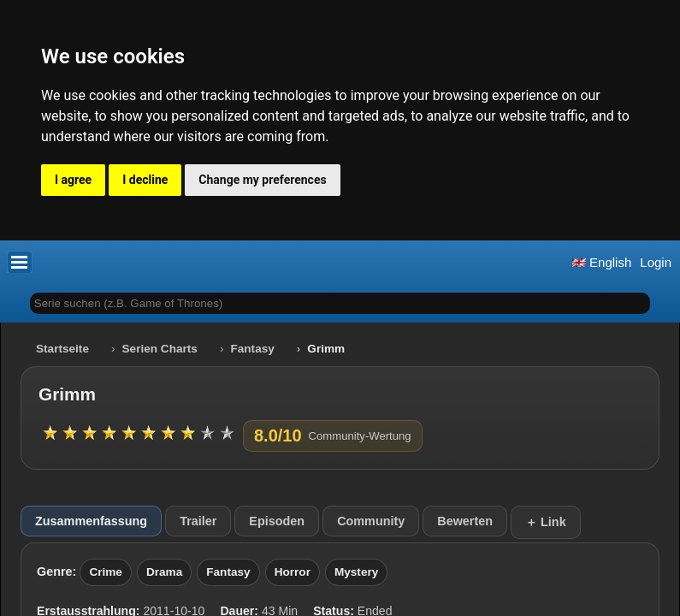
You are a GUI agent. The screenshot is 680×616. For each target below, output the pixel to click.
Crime (106, 572)
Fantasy (252, 349)
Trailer (198, 521)
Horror (293, 572)
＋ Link (546, 522)
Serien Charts (160, 349)
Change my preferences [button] (262, 180)
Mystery (356, 572)
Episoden (277, 521)
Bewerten (465, 521)
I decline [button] (145, 180)
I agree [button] (73, 180)
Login (656, 262)
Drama (164, 572)
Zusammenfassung (91, 521)
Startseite (62, 349)
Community (371, 521)
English (602, 262)
